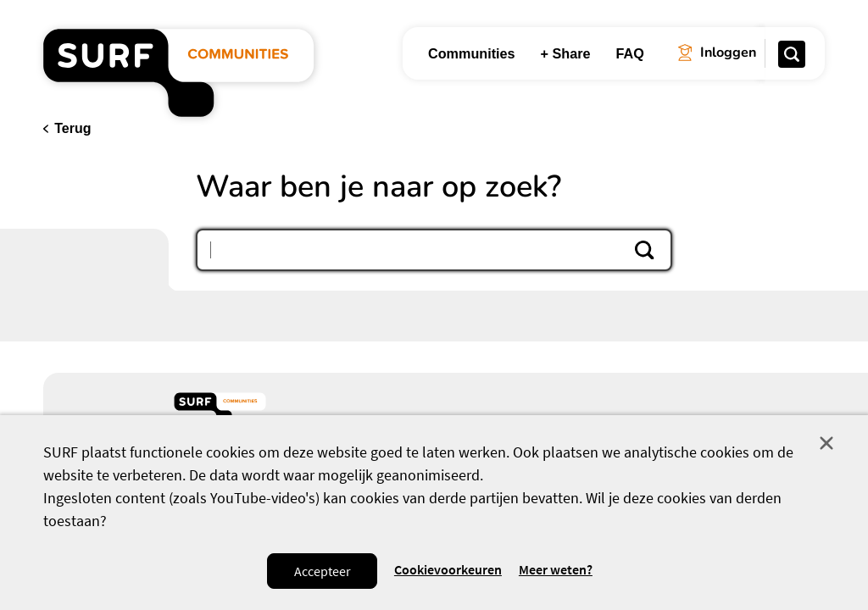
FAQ (630, 53)
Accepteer (323, 571)
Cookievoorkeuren (448, 570)
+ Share (566, 53)
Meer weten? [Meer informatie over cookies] (556, 570)
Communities (472, 53)
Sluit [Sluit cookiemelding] (826, 443)
